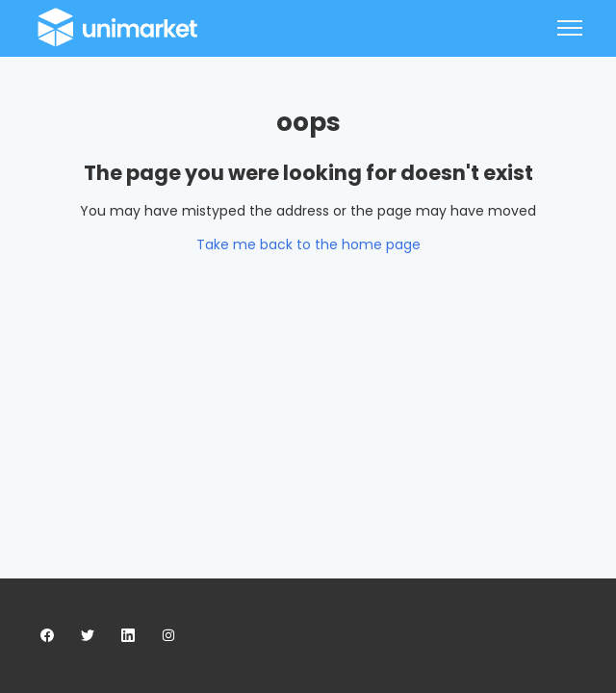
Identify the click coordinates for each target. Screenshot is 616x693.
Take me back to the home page (308, 244)
